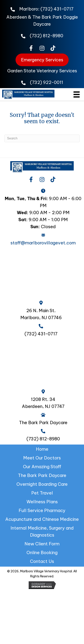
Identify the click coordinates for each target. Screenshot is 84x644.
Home (42, 449)
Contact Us (42, 561)
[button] (31, 48)
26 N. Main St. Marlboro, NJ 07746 (41, 314)
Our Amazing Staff (42, 467)
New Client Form (42, 544)
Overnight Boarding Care (42, 484)
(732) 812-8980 (46, 36)
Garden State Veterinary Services (42, 71)
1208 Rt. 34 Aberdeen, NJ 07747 (43, 403)
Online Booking (42, 552)
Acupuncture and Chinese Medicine (42, 519)
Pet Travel (42, 493)
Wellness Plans (42, 502)
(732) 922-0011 (46, 82)
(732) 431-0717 (57, 9)
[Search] (42, 138)
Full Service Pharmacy (42, 510)
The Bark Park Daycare (42, 475)
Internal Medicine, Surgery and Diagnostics (42, 531)
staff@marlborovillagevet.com (43, 243)
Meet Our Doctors (42, 458)
